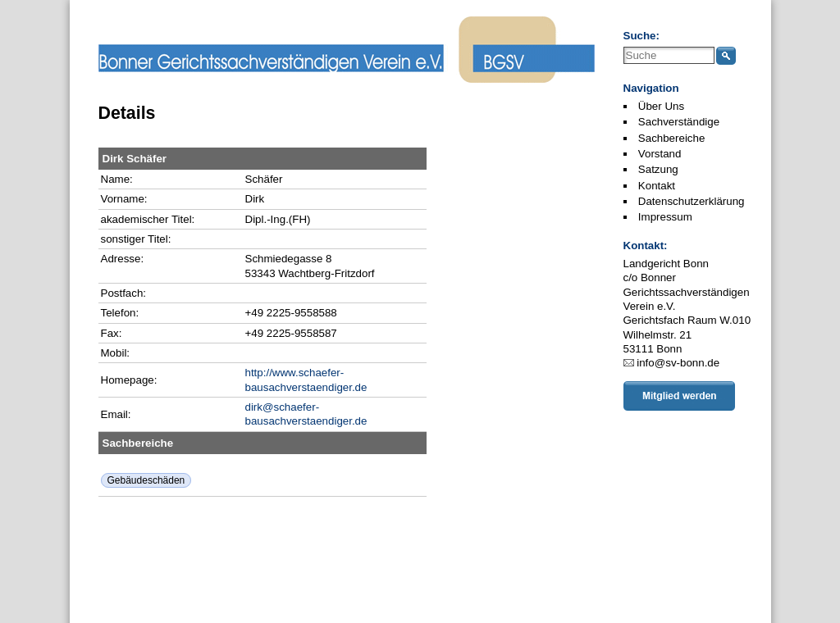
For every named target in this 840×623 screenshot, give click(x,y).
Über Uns (661, 106)
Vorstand (660, 154)
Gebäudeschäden (146, 480)
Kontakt (657, 186)
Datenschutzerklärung (692, 201)
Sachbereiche (672, 138)
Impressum (665, 217)
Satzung (658, 169)
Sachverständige (679, 122)
